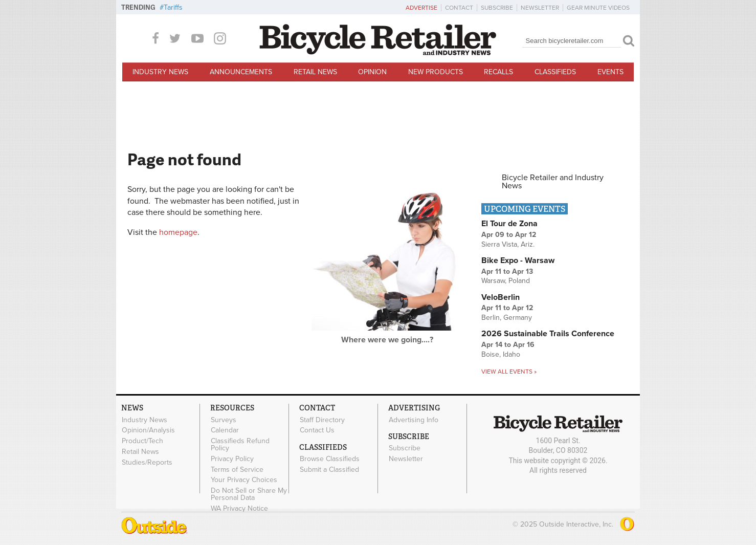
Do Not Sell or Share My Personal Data (249, 494)
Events (610, 72)
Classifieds (555, 72)
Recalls (498, 72)
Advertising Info (414, 420)
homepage (178, 232)
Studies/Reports (147, 462)
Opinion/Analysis (148, 430)
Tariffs (173, 7)
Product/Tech (142, 441)
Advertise (421, 8)
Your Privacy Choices (244, 480)
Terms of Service (237, 469)
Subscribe (497, 8)
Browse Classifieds (330, 459)
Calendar (225, 430)
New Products (436, 72)
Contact (459, 8)
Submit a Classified (329, 469)
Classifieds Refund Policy (240, 445)
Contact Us (317, 430)
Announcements (241, 72)
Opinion (372, 72)
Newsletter (540, 8)
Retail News (315, 72)
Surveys (224, 420)
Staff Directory (322, 420)
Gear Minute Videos (598, 8)
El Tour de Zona (509, 224)
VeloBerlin (501, 297)
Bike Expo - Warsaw (518, 260)
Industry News (160, 72)
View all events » (509, 372)
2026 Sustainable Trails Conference (548, 334)
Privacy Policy (232, 459)
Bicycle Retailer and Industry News (553, 182)
